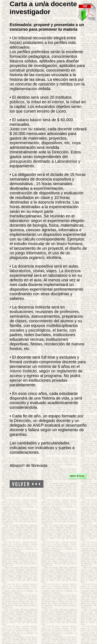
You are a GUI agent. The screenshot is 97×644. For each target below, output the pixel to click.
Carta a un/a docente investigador (43, 8)
